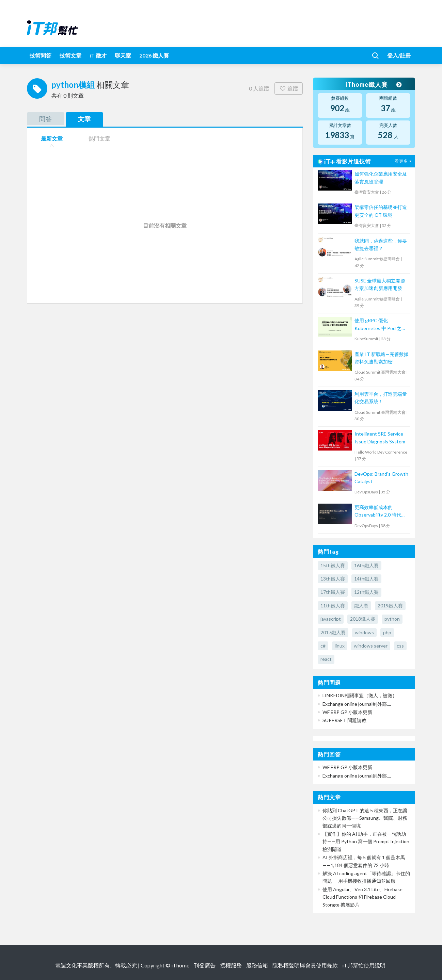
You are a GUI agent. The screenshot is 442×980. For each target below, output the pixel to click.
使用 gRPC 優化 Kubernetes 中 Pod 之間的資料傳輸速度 (380, 325)
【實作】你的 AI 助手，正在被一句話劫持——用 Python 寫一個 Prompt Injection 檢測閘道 (366, 842)
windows (364, 632)
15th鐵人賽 (333, 565)
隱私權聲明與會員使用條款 (305, 965)
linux (340, 646)
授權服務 (231, 965)
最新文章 (52, 138)
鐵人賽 (361, 606)
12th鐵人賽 (366, 592)
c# (323, 646)
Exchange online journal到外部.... (357, 704)
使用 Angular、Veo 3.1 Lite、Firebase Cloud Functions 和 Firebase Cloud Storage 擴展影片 (362, 897)
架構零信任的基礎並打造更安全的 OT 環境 (381, 211)
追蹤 (289, 88)
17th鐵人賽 (333, 592)
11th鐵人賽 (333, 606)
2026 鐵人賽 (154, 55)
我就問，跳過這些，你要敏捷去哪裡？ (381, 244)
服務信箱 (257, 965)
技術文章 (70, 55)
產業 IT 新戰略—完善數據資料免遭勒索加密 (382, 358)
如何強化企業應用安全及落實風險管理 (381, 177)
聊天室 (123, 55)
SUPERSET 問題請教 (344, 720)
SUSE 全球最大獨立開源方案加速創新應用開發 (380, 284)
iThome (180, 965)
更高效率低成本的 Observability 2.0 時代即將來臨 (380, 512)
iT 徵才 (98, 55)
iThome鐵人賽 (374, 84)
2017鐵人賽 (333, 632)
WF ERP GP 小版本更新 (347, 712)
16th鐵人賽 (366, 565)
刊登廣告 (205, 965)
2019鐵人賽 (390, 606)
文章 (84, 119)
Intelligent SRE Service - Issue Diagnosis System (380, 437)
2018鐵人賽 (363, 619)
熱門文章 (99, 138)
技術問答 (41, 55)
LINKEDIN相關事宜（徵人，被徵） (360, 695)
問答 (46, 119)
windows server (371, 646)
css (400, 646)
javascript (331, 619)
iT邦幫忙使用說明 (364, 965)
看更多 (404, 161)
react (326, 659)
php (387, 632)
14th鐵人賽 (366, 579)
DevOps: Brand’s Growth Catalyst (381, 478)
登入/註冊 (399, 55)
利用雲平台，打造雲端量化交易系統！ (381, 398)
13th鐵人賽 (333, 579)
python (392, 619)
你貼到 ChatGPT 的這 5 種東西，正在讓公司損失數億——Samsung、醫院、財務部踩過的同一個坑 (365, 818)
